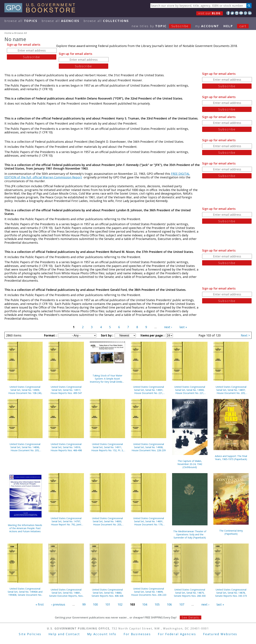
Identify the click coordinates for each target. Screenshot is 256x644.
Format (50, 335)
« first (40, 604)
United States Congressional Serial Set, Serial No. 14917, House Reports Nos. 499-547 (66, 390)
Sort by (107, 335)
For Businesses (137, 634)
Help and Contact (64, 634)
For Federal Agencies (177, 634)
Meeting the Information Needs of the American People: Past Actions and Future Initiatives (25, 528)
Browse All (21, 21)
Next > (245, 335)
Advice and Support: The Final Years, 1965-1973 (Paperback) (231, 458)
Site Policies (30, 634)
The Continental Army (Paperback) (231, 532)
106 (169, 604)
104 (145, 604)
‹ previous (58, 604)
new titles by (163, 26)
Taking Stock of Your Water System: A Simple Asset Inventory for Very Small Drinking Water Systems (107, 379)
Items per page (152, 335)
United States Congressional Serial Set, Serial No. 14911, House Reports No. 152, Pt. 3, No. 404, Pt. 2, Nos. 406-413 (107, 447)
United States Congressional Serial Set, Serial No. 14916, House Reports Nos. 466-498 (66, 447)
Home (8, 33)
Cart (243, 26)
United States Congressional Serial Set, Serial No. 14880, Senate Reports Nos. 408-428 (107, 593)
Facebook (228, 13)
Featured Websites (220, 634)
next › (168, 327)
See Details (190, 617)
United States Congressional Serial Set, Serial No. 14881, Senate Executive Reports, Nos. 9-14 (66, 593)
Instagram (237, 13)
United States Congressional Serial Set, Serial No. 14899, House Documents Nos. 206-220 (149, 592)
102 (120, 604)
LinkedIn (250, 13)
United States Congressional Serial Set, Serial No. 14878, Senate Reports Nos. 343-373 (231, 593)
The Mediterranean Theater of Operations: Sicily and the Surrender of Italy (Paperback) (190, 534)
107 (182, 604)
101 (108, 604)
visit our (210, 13)
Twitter (232, 13)
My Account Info (102, 634)
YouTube (241, 13)
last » (183, 327)
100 (95, 604)
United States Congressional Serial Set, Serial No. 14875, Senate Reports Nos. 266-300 (190, 593)
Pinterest (245, 13)
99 (84, 604)
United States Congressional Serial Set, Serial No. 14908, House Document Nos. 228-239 (149, 447)
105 (157, 604)
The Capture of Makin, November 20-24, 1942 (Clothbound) (190, 464)
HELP (228, 26)
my (207, 26)
